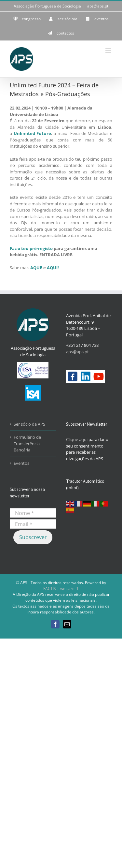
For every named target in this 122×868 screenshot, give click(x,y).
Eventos (21, 463)
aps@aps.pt (98, 6)
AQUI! (36, 268)
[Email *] (33, 524)
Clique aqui (77, 439)
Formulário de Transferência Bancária (27, 443)
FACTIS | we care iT (61, 588)
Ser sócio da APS (29, 424)
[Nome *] (33, 513)
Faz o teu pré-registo (31, 248)
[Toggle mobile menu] (109, 51)
